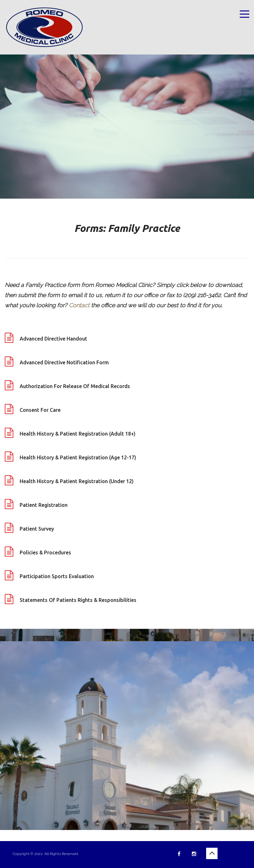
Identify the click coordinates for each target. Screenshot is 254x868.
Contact (79, 305)
